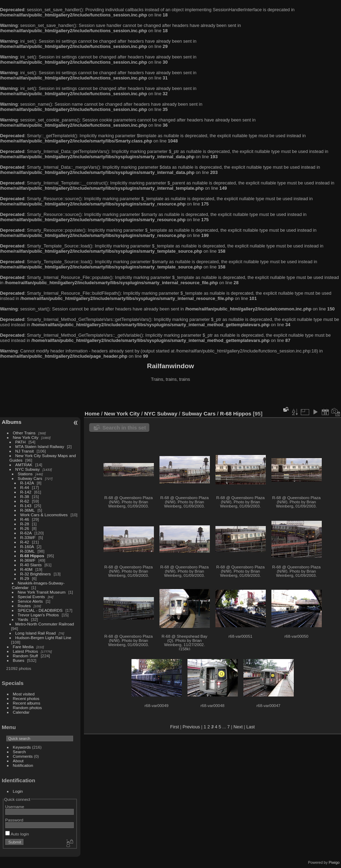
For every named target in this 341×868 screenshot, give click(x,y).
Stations (25, 474)
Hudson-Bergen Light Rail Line (43, 638)
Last (250, 727)
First (175, 727)
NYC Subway (28, 469)
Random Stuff (26, 656)
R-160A (27, 547)
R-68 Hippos (32, 556)
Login (18, 791)
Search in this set (124, 428)
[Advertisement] (171, 397)
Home (92, 414)
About (18, 761)
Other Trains (24, 433)
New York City (26, 437)
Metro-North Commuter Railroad (45, 624)
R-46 (25, 519)
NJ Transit (25, 451)
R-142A (27, 483)
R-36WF (28, 560)
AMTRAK (24, 465)
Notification (23, 765)
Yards (23, 619)
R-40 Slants (31, 565)
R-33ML (27, 551)
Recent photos (26, 698)
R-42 (25, 542)
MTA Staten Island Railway (40, 446)
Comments (23, 756)
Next (238, 727)
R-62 (25, 501)
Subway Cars (30, 478)
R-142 (26, 492)
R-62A (26, 533)
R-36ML (27, 510)
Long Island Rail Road (36, 633)
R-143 (26, 506)
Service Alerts (30, 601)
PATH (21, 442)
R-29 (25, 578)
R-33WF (28, 537)
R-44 (25, 487)
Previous (191, 727)
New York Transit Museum (42, 592)
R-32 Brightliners (36, 574)
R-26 (25, 528)
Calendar (21, 712)
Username (15, 807)
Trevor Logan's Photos (38, 615)
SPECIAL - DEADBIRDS (40, 610)
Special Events (31, 597)
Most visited (24, 694)
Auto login (17, 834)
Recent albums (27, 703)
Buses (19, 660)
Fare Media (23, 647)
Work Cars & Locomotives (44, 515)
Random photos (27, 708)
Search (19, 752)
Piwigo (334, 862)
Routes (24, 606)
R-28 (25, 524)
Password (14, 820)
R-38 (25, 496)
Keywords (22, 747)
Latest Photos (26, 651)
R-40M (26, 569)
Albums (12, 422)
